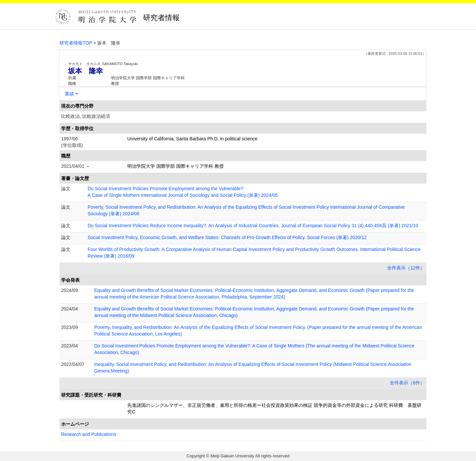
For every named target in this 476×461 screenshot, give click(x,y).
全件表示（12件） (406, 268)
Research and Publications (89, 434)
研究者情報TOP (76, 43)
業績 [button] (69, 94)
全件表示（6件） (407, 383)
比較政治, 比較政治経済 (86, 116)
